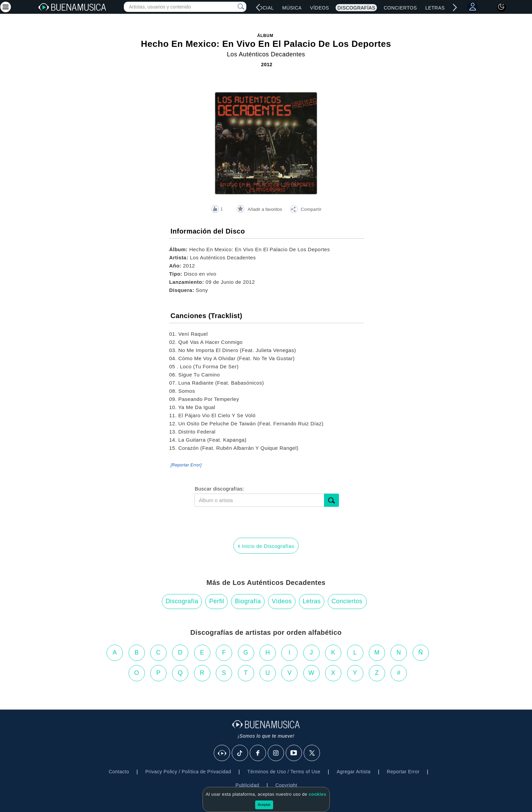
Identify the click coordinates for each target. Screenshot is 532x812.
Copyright (286, 785)
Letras (435, 8)
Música (292, 8)
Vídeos (320, 8)
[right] (455, 7)
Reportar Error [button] (403, 772)
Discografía (182, 601)
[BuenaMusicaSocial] (222, 753)
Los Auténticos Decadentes (266, 54)
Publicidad (247, 785)
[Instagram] (276, 753)
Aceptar (264, 805)
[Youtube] (294, 753)
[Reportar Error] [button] (186, 465)
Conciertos (400, 8)
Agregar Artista (354, 772)
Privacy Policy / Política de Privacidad (188, 772)
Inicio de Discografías (266, 546)
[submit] (331, 500)
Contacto (119, 772)
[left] (258, 7)
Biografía (248, 601)
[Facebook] (258, 753)
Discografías (356, 8)
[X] (312, 753)
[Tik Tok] (240, 753)
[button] (306, 210)
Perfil (216, 601)
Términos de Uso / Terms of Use (284, 772)
